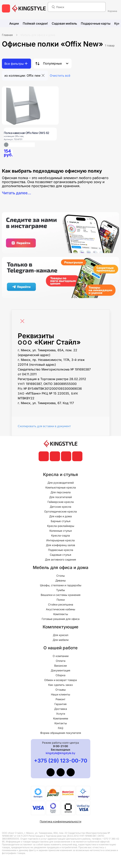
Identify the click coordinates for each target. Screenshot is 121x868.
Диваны (60, 580)
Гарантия (60, 704)
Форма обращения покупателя (61, 733)
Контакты (61, 723)
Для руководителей (61, 483)
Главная (7, 35)
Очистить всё (60, 76)
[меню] (6, 8)
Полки (61, 600)
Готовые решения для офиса (61, 619)
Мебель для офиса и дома (38, 35)
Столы (60, 576)
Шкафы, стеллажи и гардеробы (61, 585)
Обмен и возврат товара (60, 680)
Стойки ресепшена (61, 604)
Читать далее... (16, 193)
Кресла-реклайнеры (61, 526)
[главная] (29, 8)
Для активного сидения (60, 559)
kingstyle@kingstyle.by (60, 753)
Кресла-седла (60, 535)
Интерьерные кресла (60, 540)
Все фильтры (14, 64)
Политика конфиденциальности (60, 821)
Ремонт (60, 699)
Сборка (60, 675)
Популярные (52, 63)
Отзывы (60, 690)
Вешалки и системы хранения (61, 595)
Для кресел (61, 635)
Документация (60, 670)
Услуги (61, 714)
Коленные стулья (61, 531)
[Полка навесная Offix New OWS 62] (30, 105)
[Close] (23, 319)
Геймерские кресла (61, 502)
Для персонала (61, 492)
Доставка (61, 709)
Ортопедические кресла (60, 511)
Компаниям (61, 718)
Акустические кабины (60, 609)
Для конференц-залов (60, 545)
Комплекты (61, 614)
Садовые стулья (60, 555)
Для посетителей (60, 497)
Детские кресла (60, 507)
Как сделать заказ (60, 685)
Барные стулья (61, 521)
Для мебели (61, 640)
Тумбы (60, 590)
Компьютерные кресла (61, 487)
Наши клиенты (60, 694)
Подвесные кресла (61, 550)
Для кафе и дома (60, 516)
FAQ (61, 728)
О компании (61, 656)
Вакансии (60, 666)
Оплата (61, 661)
